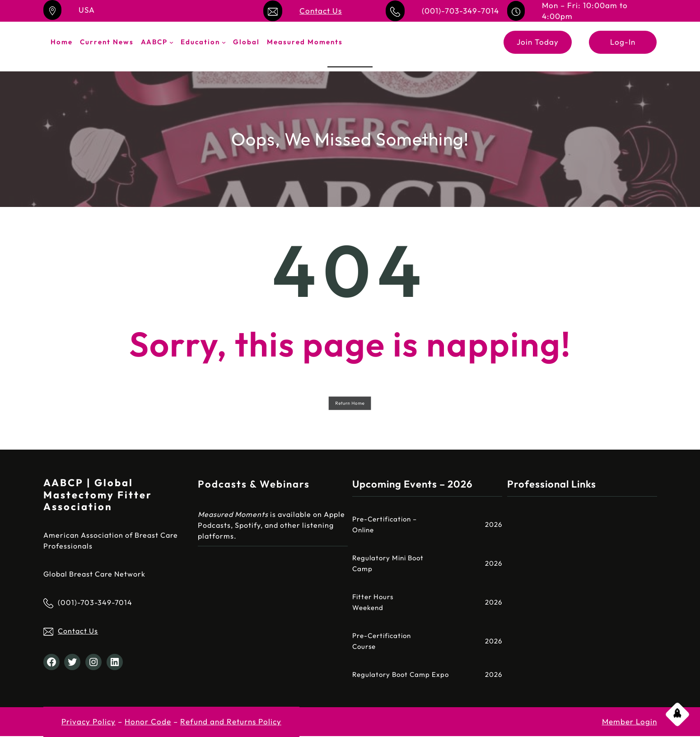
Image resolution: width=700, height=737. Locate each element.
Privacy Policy (89, 721)
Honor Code (148, 721)
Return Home (350, 403)
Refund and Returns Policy (231, 721)
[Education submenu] (224, 42)
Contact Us (321, 11)
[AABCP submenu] (171, 42)
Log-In (623, 42)
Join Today (538, 42)
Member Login (630, 721)
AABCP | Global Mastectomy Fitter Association (98, 495)
